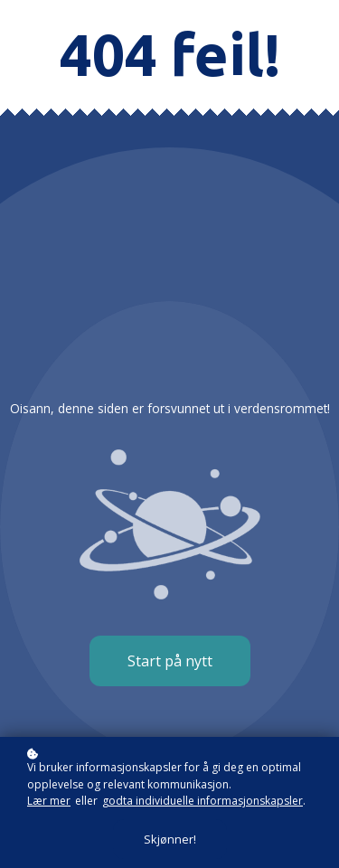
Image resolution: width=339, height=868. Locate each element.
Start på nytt (170, 661)
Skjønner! (170, 839)
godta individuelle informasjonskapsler (202, 801)
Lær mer (49, 801)
